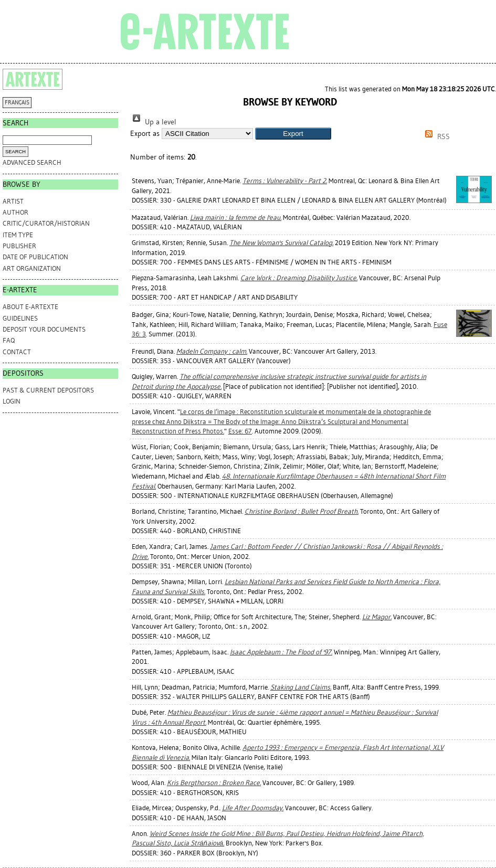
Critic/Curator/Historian (46, 223)
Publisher (19, 246)
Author (15, 212)
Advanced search (32, 162)
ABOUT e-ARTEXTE (30, 307)
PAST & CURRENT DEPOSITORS (48, 390)
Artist (13, 201)
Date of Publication (35, 257)
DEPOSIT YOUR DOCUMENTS (44, 329)
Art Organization (32, 268)
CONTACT (17, 352)
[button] (293, 134)
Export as (145, 134)
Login (12, 401)
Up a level (153, 122)
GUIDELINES (20, 318)
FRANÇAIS (17, 103)
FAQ (9, 340)
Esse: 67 (240, 431)
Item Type (18, 235)
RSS (436, 137)
